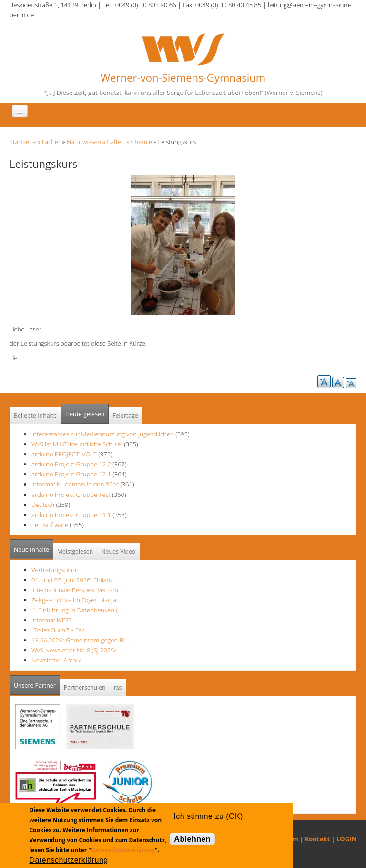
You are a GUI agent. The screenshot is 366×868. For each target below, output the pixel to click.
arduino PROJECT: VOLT (64, 454)
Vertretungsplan (54, 570)
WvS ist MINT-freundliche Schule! (77, 444)
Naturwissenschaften (96, 142)
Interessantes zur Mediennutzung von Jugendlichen (103, 434)
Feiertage (125, 416)
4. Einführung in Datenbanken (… (77, 610)
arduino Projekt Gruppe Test (71, 495)
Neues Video (118, 552)
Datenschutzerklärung (123, 850)
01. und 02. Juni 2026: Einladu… (75, 580)
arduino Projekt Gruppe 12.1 (71, 474)
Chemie (142, 142)
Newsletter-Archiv (56, 660)
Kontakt (317, 839)
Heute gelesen (85, 414)
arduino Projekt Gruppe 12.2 (71, 464)
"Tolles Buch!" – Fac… (60, 630)
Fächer (51, 142)
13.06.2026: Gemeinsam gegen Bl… (80, 640)
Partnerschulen (85, 687)
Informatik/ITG (51, 620)
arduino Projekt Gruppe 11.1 (71, 515)
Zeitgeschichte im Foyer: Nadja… (76, 600)
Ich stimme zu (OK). (209, 816)
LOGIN (346, 839)
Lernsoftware (50, 525)
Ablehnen (192, 839)
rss (118, 687)
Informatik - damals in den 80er (75, 484)
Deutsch (44, 505)
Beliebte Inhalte (35, 416)
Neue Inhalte (31, 550)
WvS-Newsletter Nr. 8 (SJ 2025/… (76, 650)
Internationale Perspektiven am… (77, 590)
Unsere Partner (37, 683)
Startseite (23, 142)
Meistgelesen (75, 552)
